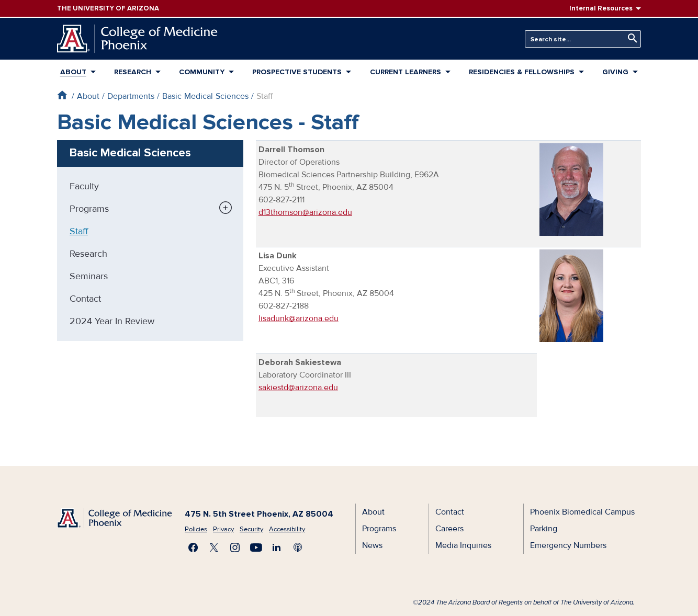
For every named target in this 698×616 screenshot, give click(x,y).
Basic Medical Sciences (205, 96)
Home (62, 95)
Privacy (223, 529)
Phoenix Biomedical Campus (582, 512)
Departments (131, 96)
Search (630, 38)
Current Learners (406, 72)
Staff (79, 231)
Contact (85, 299)
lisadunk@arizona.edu (299, 318)
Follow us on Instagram (235, 547)
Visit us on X (214, 547)
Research (133, 72)
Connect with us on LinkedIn (277, 547)
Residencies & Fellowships (522, 72)
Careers (449, 529)
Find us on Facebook (193, 547)
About (73, 72)
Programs (89, 209)
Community (202, 72)
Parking (544, 529)
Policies (196, 529)
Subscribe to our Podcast (298, 547)
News (372, 545)
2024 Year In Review (112, 321)
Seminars (89, 276)
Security (251, 529)
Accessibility (287, 529)
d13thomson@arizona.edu (305, 212)
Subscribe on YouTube (256, 547)
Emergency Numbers (568, 545)
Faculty (84, 186)
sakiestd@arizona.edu (298, 387)
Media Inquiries (463, 545)
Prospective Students (297, 72)
